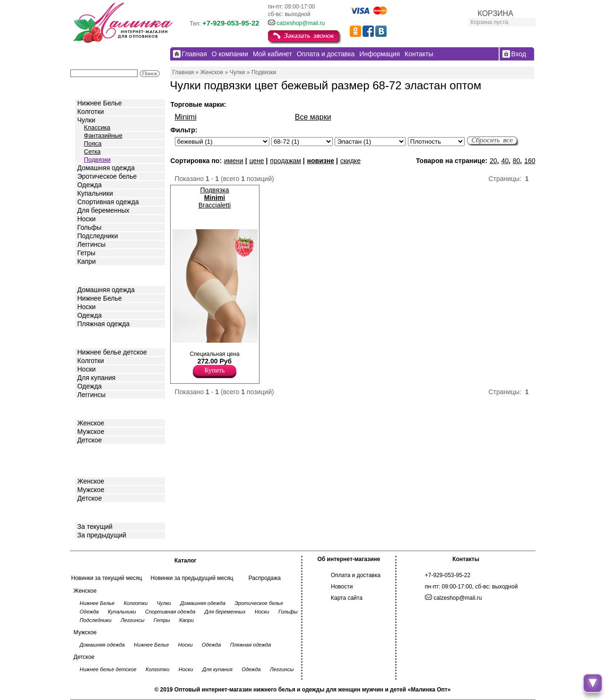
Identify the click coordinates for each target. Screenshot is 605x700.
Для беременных (104, 210)
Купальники (95, 193)
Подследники (98, 236)
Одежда (90, 185)
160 (530, 161)
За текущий (95, 527)
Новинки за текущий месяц (107, 578)
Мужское (91, 432)
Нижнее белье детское (112, 352)
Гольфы (90, 227)
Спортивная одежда (108, 202)
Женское (91, 423)
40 (505, 161)
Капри (87, 261)
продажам (285, 161)
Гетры (86, 253)
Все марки (313, 117)
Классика (97, 127)
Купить (215, 370)
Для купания (97, 378)
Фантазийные (103, 135)
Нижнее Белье (100, 103)
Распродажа (265, 578)
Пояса (93, 143)
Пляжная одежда (104, 324)
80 (517, 161)
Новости (342, 587)
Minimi (186, 117)
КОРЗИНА (496, 13)
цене (256, 161)
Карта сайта (347, 598)
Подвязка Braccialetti (215, 198)
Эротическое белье (107, 176)
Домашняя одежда (106, 168)
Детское (91, 337)
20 (493, 161)
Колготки (91, 112)
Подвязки (98, 160)
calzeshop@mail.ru (301, 23)
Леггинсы (92, 244)
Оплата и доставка (356, 575)
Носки (87, 219)
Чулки (86, 120)
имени (234, 161)
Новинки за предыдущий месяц (192, 578)
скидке (350, 161)
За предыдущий (102, 535)
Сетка (92, 151)
